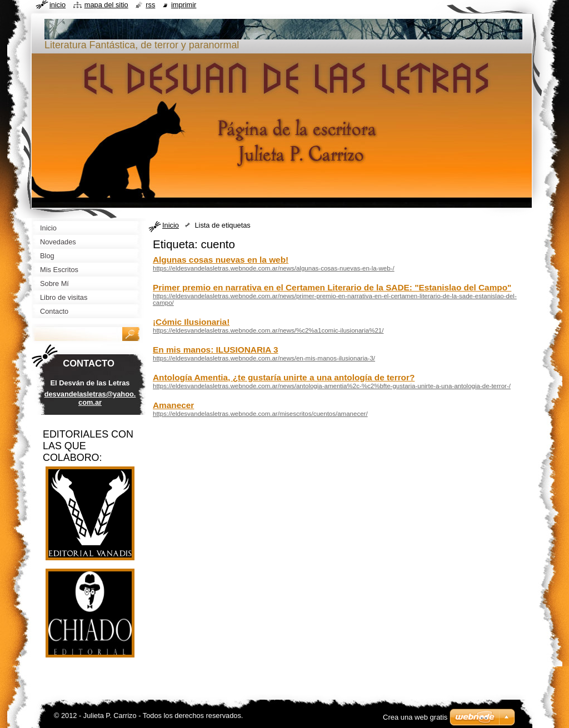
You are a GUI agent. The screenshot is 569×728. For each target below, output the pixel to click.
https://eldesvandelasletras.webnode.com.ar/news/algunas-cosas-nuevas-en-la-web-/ (274, 268)
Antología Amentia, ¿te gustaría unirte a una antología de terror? (284, 377)
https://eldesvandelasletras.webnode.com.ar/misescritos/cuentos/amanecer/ (260, 414)
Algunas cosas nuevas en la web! (221, 260)
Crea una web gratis (415, 717)
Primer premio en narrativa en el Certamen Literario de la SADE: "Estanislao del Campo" (332, 287)
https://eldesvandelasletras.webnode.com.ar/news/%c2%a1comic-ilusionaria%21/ (268, 330)
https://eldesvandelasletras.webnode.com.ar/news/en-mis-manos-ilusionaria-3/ (264, 358)
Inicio (171, 225)
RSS (150, 5)
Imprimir (184, 5)
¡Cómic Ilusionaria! (191, 322)
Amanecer (173, 405)
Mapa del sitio (106, 5)
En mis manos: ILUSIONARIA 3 (216, 350)
